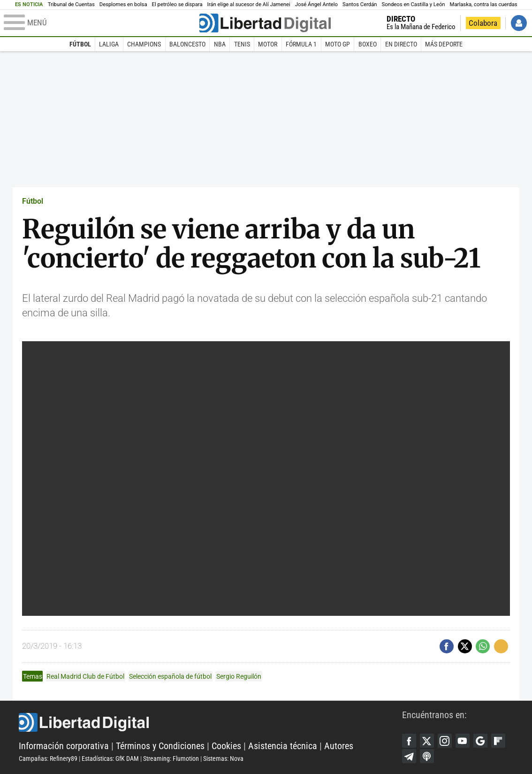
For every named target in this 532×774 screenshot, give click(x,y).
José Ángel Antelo (316, 4)
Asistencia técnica (283, 746)
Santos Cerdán (360, 4)
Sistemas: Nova (223, 759)
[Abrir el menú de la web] (101, 23)
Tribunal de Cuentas (71, 4)
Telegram (409, 756)
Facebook (409, 741)
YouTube (463, 741)
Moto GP (338, 44)
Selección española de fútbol (170, 676)
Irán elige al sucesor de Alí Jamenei (249, 4)
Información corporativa (64, 746)
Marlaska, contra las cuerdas (484, 4)
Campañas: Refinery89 (48, 759)
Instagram (445, 741)
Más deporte (444, 44)
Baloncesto (187, 44)
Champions (144, 44)
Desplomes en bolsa (123, 4)
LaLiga (109, 44)
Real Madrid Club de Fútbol (85, 676)
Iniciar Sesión (519, 23)
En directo (401, 44)
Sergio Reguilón (239, 676)
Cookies (226, 746)
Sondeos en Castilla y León (414, 4)
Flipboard (498, 741)
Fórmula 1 (301, 44)
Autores (339, 746)
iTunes (427, 756)
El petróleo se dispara (177, 4)
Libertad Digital (210, 722)
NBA (220, 44)
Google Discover (480, 741)
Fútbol (80, 44)
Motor (268, 44)
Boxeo (368, 44)
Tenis (242, 44)
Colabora (483, 23)
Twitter (427, 741)
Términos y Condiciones (160, 746)
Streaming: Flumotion (171, 759)
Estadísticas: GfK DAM (110, 759)
